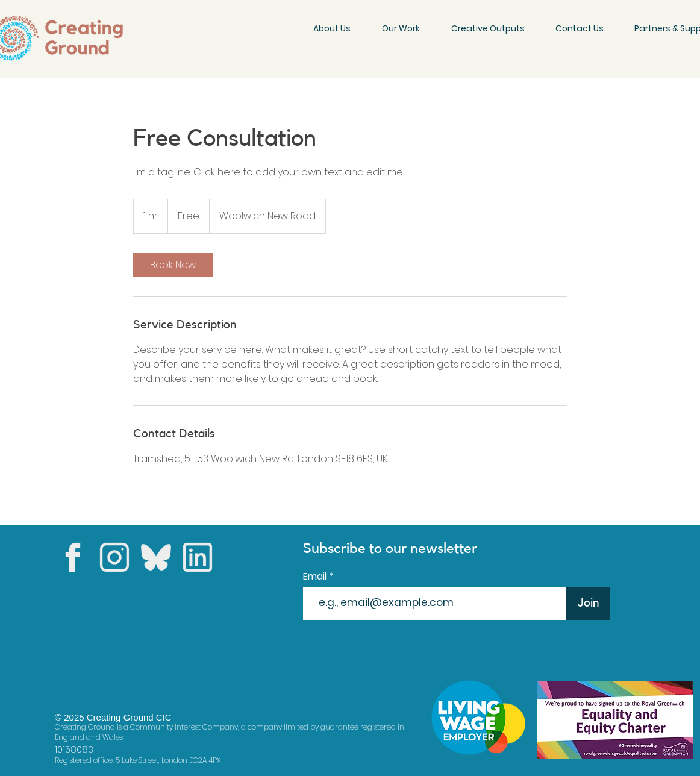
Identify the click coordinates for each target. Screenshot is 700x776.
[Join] (588, 603)
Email (316, 577)
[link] (173, 265)
